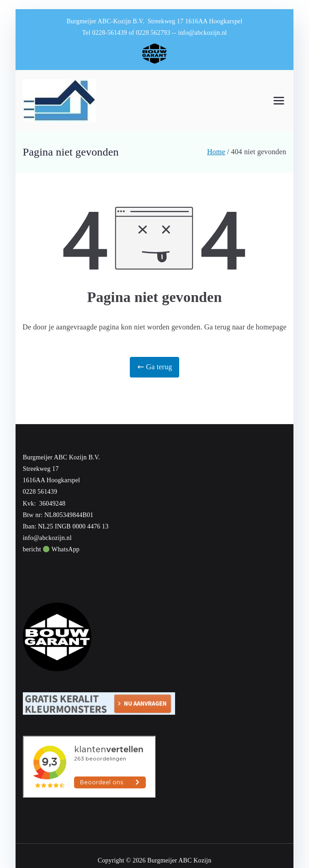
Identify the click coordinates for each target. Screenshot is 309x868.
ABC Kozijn (195, 860)
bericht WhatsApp (51, 549)
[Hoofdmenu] (279, 101)
